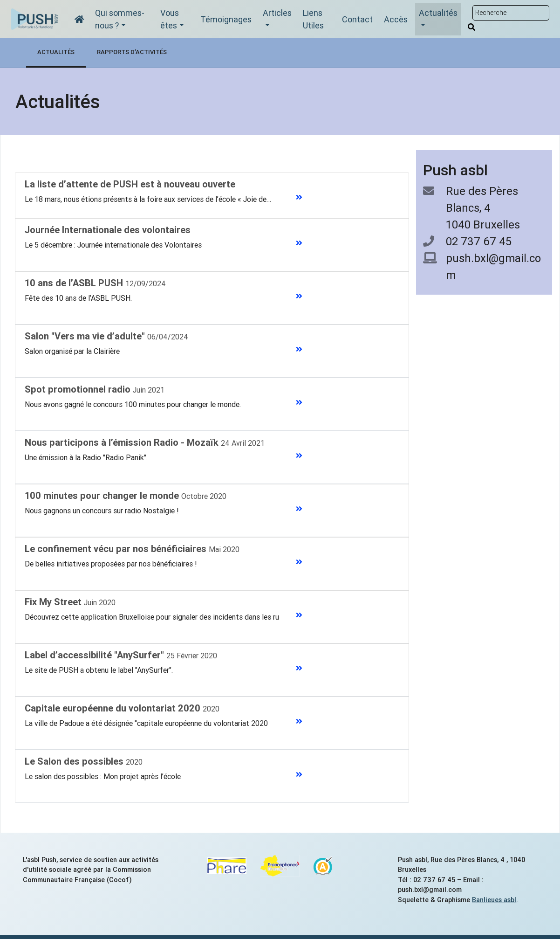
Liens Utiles (313, 19)
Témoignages (226, 19)
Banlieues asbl (494, 900)
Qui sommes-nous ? (120, 19)
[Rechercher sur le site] (511, 13)
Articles (277, 13)
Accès (396, 19)
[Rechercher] (471, 27)
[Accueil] (79, 19)
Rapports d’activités (132, 52)
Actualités (438, 13)
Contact (357, 19)
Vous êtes (170, 19)
